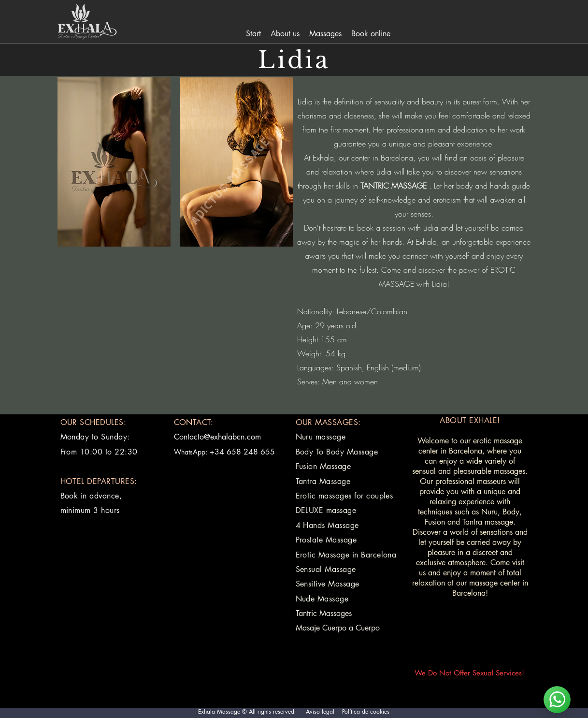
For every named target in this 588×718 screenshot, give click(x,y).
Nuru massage (321, 437)
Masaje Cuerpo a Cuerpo (338, 628)
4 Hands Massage (327, 525)
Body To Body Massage (337, 452)
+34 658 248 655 (242, 452)
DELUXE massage (326, 510)
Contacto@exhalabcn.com (217, 437)
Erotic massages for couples (344, 496)
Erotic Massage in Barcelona (346, 555)
